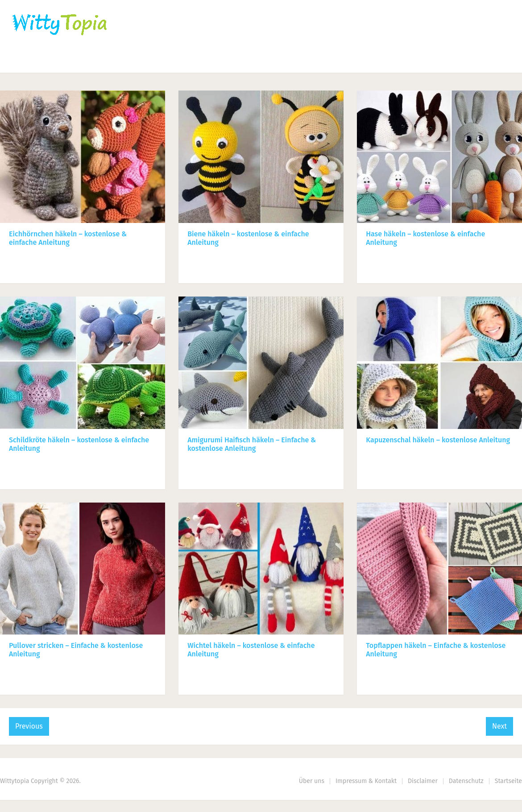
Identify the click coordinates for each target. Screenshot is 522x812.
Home (23, 60)
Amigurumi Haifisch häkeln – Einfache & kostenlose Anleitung (252, 444)
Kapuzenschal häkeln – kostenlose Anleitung (438, 440)
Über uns (312, 781)
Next (499, 726)
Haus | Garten (213, 60)
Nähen (153, 60)
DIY (274, 60)
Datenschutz (466, 781)
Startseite (508, 781)
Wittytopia (14, 781)
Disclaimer (423, 781)
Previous (29, 726)
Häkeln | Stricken (87, 60)
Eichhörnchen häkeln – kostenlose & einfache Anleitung (68, 238)
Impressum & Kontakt (366, 781)
